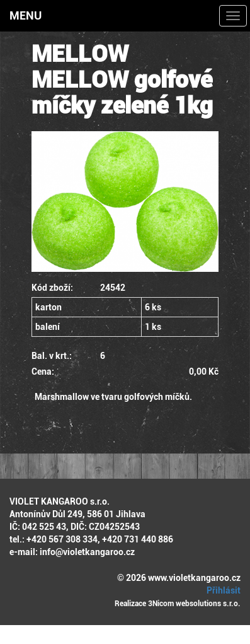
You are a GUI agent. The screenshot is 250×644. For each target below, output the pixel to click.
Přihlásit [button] (222, 590)
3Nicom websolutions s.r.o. (194, 604)
